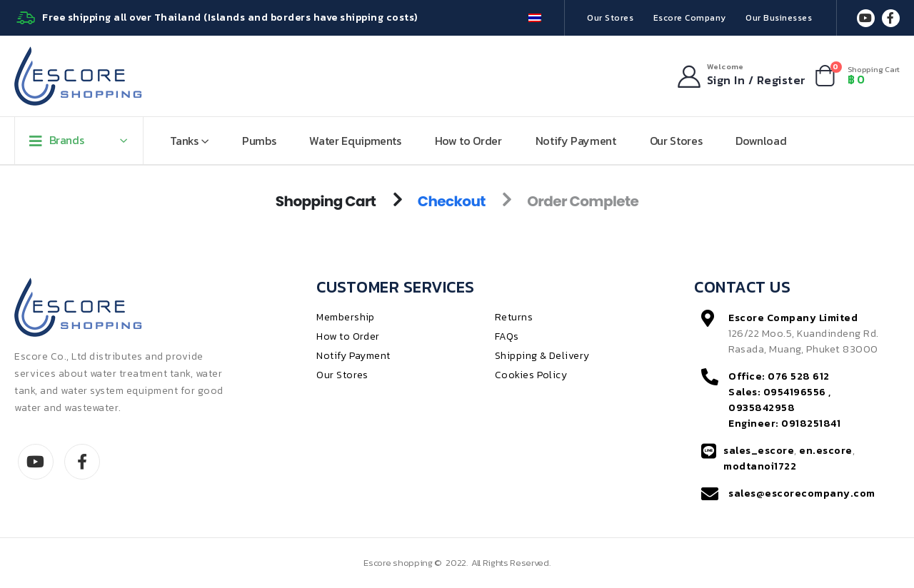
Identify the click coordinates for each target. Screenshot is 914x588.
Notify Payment (576, 141)
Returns (514, 317)
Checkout (452, 201)
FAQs (507, 336)
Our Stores (610, 18)
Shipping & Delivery (543, 356)
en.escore (826, 450)
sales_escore (759, 450)
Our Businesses (779, 18)
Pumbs (259, 141)
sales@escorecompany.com (802, 493)
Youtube (36, 462)
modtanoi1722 (760, 466)
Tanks (184, 141)
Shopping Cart (326, 201)
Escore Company (690, 18)
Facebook (82, 462)
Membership (346, 317)
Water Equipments (355, 141)
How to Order (468, 141)
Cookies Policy (531, 375)
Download (761, 141)
